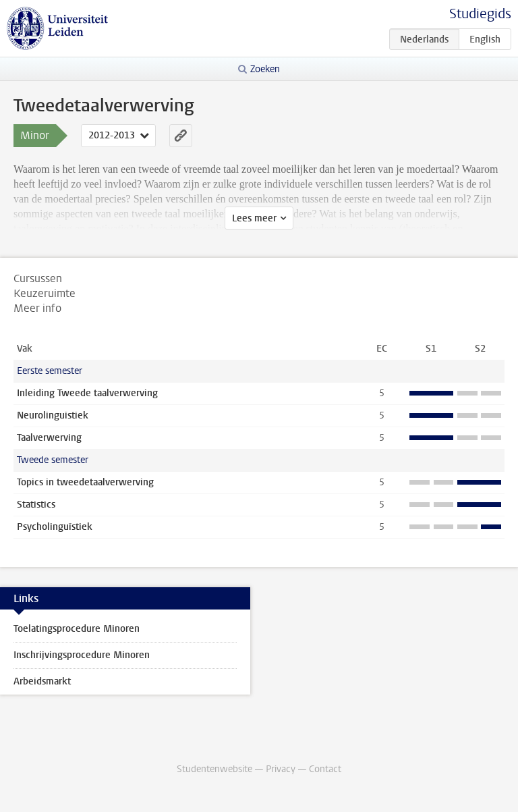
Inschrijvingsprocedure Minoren (82, 655)
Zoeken (265, 69)
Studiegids (480, 14)
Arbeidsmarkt (42, 681)
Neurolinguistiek (53, 415)
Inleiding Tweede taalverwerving (87, 393)
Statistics (36, 505)
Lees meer (254, 218)
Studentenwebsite (214, 769)
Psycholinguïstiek (55, 527)
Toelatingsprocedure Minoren (77, 629)
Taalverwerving (49, 438)
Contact (325, 769)
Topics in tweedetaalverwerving (85, 482)
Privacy (281, 769)
